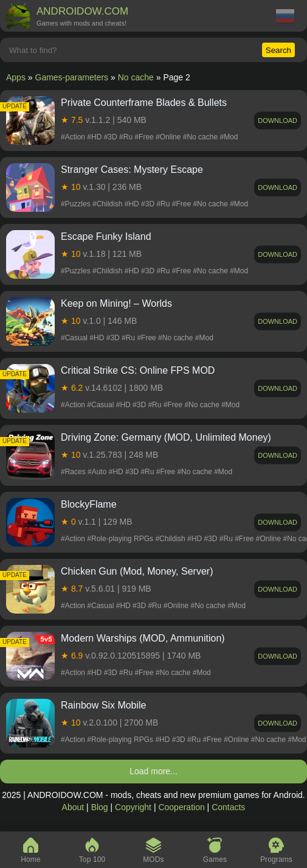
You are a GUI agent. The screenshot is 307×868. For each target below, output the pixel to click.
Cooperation (181, 807)
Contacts (228, 807)
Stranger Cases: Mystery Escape (132, 170)
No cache (136, 77)
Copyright (133, 807)
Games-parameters (72, 77)
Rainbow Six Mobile (104, 705)
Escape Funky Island (106, 236)
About (73, 807)
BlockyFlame (89, 504)
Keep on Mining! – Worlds (116, 303)
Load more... (153, 771)
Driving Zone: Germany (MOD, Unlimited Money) (166, 437)
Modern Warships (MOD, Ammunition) (143, 638)
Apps (16, 77)
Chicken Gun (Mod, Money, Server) (137, 571)
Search (278, 50)
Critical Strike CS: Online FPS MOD (138, 370)
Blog (100, 807)
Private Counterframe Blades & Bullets (144, 103)
